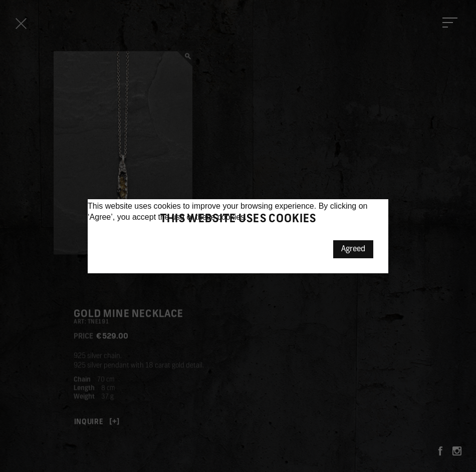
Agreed (353, 249)
